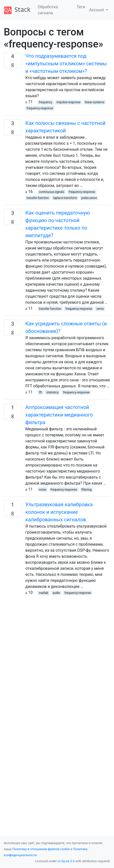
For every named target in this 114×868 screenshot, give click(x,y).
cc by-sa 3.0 (66, 861)
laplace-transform (65, 198)
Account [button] (97, 10)
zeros (100, 309)
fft (40, 392)
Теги (81, 7)
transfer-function (38, 198)
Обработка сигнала (48, 10)
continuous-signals (52, 192)
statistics (53, 392)
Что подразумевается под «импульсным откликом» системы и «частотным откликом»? (66, 64)
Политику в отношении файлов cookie (41, 849)
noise (43, 490)
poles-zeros (89, 198)
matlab (44, 593)
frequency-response (40, 108)
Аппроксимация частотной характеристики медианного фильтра (59, 415)
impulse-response (68, 102)
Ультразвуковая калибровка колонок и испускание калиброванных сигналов (59, 512)
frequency (46, 102)
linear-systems (95, 102)
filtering (86, 490)
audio (56, 593)
